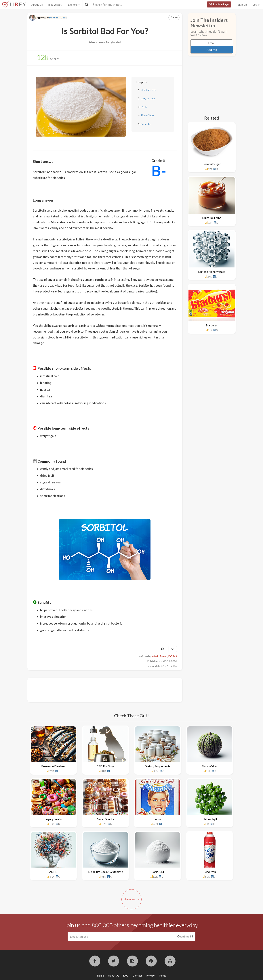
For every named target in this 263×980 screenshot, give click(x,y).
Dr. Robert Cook (58, 18)
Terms (162, 976)
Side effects (148, 115)
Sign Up (242, 5)
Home (101, 976)
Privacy (150, 976)
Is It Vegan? (55, 5)
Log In (256, 5)
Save (174, 17)
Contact (137, 976)
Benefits (146, 124)
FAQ (126, 976)
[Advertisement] (99, 690)
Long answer (148, 98)
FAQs (144, 107)
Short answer (148, 90)
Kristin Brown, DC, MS (164, 656)
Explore (74, 5)
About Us (37, 5)
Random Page (219, 4)
